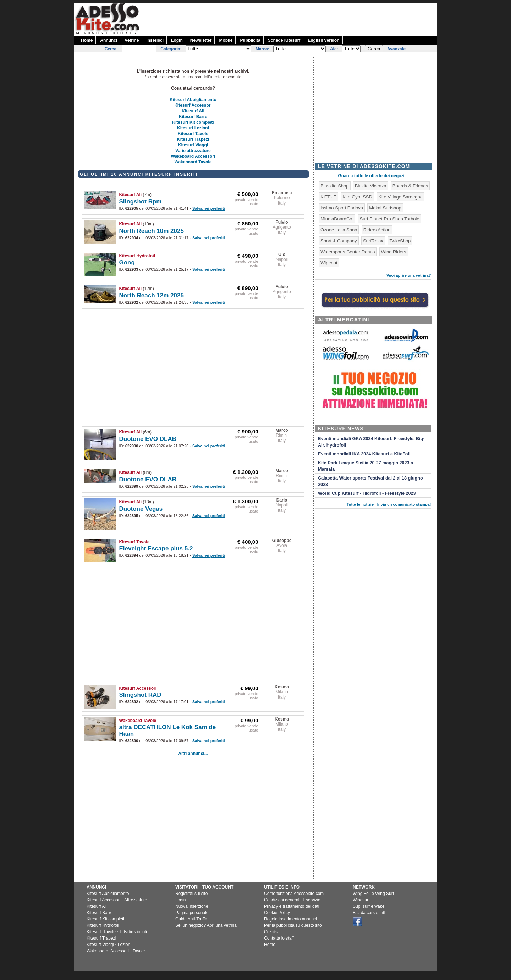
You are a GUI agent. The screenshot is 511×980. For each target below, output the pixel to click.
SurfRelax (373, 241)
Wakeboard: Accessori (108, 951)
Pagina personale (192, 913)
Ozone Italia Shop (339, 230)
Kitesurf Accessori (193, 105)
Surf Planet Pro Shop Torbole (390, 219)
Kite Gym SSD (357, 197)
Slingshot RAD (140, 695)
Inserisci (155, 40)
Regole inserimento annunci (290, 919)
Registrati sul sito (191, 894)
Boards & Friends (410, 186)
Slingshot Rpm (141, 201)
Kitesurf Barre (193, 117)
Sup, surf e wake (369, 906)
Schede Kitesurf (284, 40)
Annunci (109, 40)
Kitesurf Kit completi (193, 122)
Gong (127, 262)
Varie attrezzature (193, 151)
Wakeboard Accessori (193, 156)
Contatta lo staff (279, 938)
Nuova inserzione (192, 906)
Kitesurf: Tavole (101, 932)
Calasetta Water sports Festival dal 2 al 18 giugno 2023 (370, 481)
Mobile (226, 40)
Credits (271, 932)
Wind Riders (394, 252)
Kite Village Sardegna (400, 197)
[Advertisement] (308, 19)
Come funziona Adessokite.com (294, 894)
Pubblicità (250, 40)
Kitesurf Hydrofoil (137, 256)
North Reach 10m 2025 (152, 231)
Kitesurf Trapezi (193, 139)
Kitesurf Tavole (193, 134)
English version (323, 40)
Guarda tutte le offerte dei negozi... (373, 176)
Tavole (139, 951)
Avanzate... (398, 49)
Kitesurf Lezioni (193, 128)
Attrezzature (136, 900)
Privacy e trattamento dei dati (292, 906)
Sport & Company (339, 241)
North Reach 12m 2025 (152, 295)
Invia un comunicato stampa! (404, 504)
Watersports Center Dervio (348, 252)
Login (177, 40)
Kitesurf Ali (193, 111)
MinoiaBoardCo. (337, 219)
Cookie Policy (277, 913)
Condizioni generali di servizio (292, 900)
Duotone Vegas (141, 509)
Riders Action (377, 230)
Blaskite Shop (335, 186)
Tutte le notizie (360, 504)
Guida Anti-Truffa (191, 919)
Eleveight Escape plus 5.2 (156, 548)
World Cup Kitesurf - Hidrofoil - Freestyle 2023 (367, 493)
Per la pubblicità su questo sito (293, 925)
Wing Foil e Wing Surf (373, 894)
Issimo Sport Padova (342, 208)
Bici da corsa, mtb (370, 913)
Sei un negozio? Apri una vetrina (206, 925)
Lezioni (125, 945)
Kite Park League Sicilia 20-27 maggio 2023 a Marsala (366, 466)
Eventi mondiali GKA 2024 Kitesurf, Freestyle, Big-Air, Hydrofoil (371, 442)
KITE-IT (328, 197)
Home (87, 40)
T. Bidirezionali (133, 932)
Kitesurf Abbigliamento (193, 100)
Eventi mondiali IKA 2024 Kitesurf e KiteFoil (364, 454)
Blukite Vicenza (371, 186)
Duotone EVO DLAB (148, 439)
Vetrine (132, 40)
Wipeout (329, 263)
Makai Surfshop (385, 208)
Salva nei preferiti (209, 208)
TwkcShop (400, 241)
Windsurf (361, 900)
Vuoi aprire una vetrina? (409, 275)
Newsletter (201, 40)
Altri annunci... (193, 754)
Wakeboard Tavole (193, 162)
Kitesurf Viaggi (193, 145)
